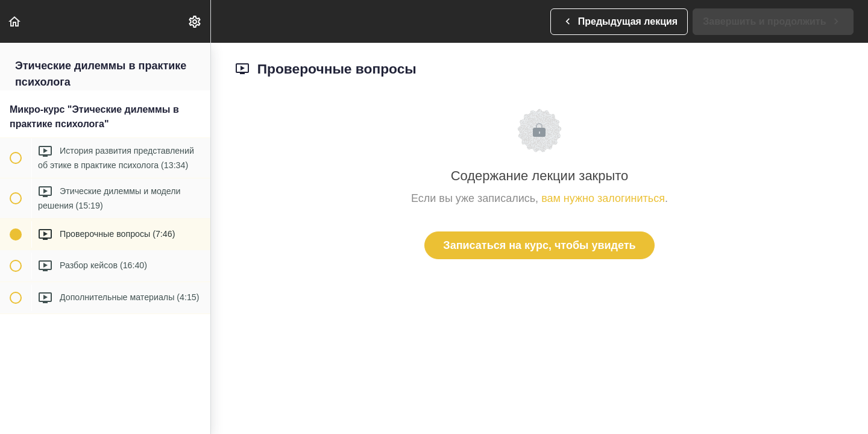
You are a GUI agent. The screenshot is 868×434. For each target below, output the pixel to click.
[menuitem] (195, 21)
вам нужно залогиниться (603, 198)
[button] (15, 21)
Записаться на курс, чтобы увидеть (539, 245)
